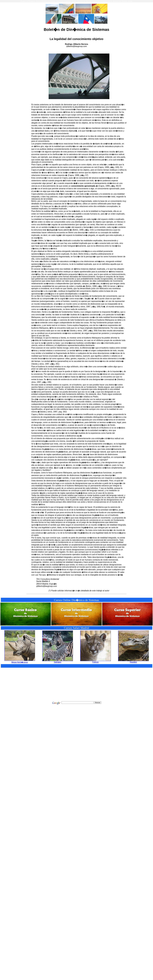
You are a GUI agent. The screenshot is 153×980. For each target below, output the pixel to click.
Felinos (96, 661)
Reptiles (133, 661)
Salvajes (58, 661)
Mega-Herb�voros (20, 661)
